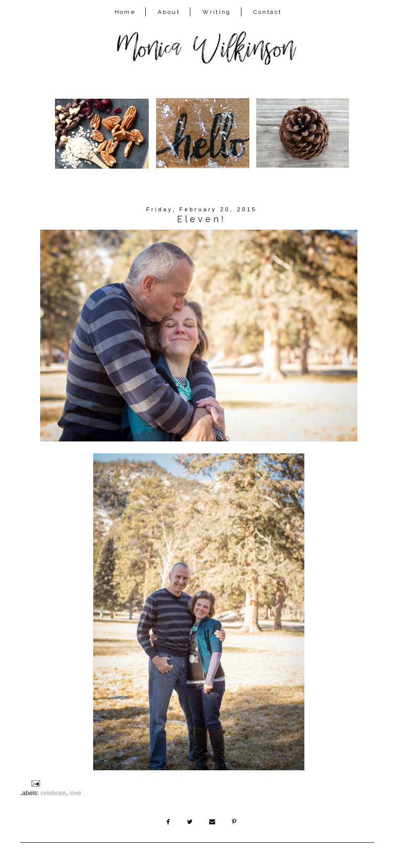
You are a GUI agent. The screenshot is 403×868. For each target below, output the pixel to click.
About (169, 12)
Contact (268, 12)
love (76, 793)
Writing (217, 12)
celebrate (54, 793)
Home (125, 12)
